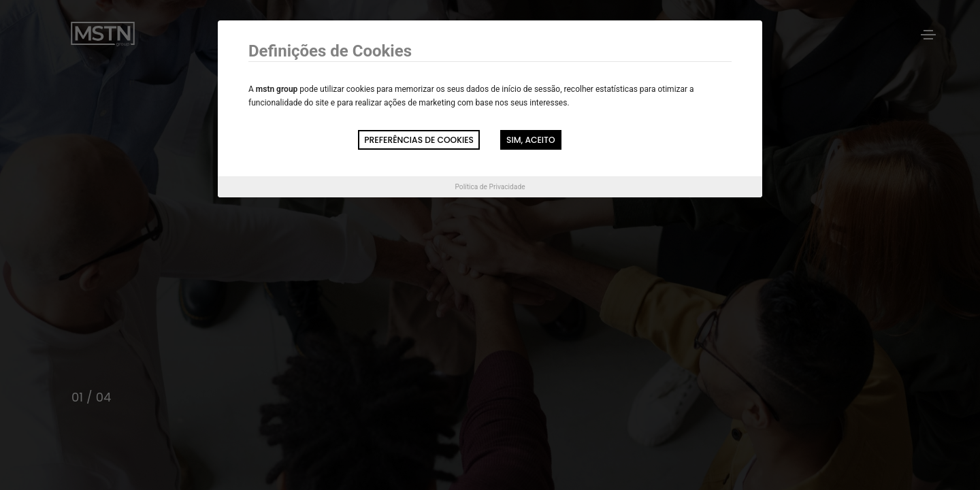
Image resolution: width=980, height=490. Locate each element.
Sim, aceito (531, 140)
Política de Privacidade (490, 187)
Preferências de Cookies (419, 140)
